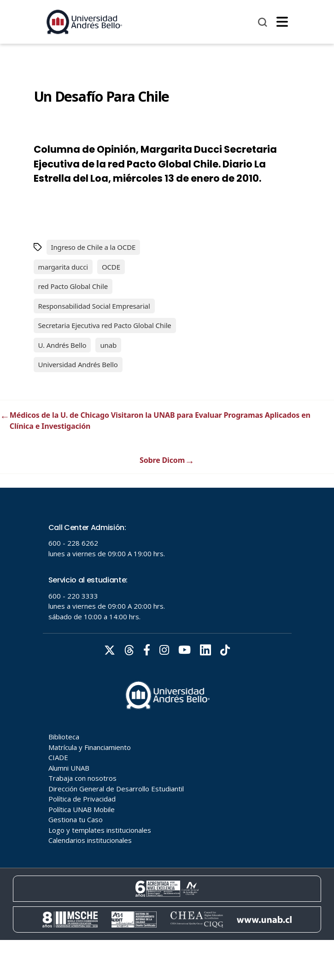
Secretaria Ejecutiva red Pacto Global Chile (105, 325)
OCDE (111, 267)
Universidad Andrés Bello (78, 364)
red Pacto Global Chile (73, 286)
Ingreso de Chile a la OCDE (94, 247)
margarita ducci (63, 267)
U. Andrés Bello (62, 345)
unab (108, 345)
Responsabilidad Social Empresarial (94, 306)
